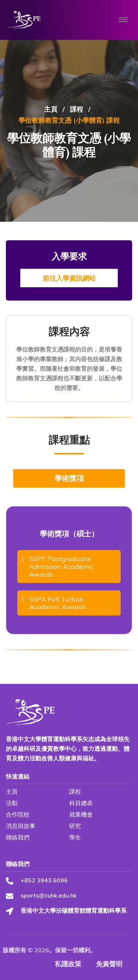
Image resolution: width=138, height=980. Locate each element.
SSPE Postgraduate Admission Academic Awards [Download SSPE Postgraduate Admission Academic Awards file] (58, 567)
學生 (75, 837)
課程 (77, 145)
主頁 (51, 145)
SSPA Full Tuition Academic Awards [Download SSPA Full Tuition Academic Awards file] (54, 603)
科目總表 (81, 803)
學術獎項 (69, 478)
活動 (12, 803)
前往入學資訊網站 (69, 278)
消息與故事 (21, 826)
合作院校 (18, 814)
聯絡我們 (18, 837)
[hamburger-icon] (123, 20)
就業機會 (81, 814)
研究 (75, 826)
